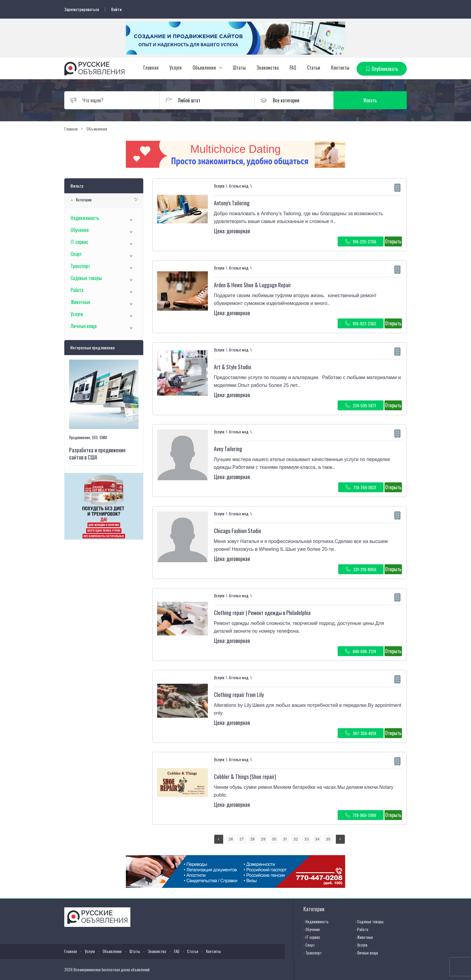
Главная (151, 68)
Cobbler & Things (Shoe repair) (245, 776)
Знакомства (268, 68)
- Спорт (309, 945)
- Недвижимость (316, 921)
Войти (116, 9)
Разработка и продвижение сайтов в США (97, 454)
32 (296, 839)
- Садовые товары (369, 921)
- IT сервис (312, 937)
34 (317, 839)
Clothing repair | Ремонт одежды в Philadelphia (262, 613)
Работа (77, 290)
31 (285, 839)
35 (328, 839)
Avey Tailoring (228, 449)
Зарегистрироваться (82, 9)
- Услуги (361, 945)
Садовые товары (86, 278)
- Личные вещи (366, 953)
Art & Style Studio (232, 367)
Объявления (204, 68)
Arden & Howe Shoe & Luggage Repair (252, 285)
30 (274, 839)
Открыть (393, 241)
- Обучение (312, 929)
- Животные (364, 937)
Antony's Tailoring (232, 203)
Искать (378, 100)
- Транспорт (313, 953)
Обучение (80, 230)
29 (263, 839)
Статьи (314, 68)
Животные (80, 302)
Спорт (76, 254)
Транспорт (80, 266)
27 (242, 839)
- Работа (362, 929)
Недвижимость (85, 218)
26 (231, 839)
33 (307, 839)
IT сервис (79, 242)
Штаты (239, 68)
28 (252, 839)
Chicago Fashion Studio (237, 531)
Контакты (340, 68)
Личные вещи (84, 326)
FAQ (293, 68)
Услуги (176, 68)
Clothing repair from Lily (239, 695)
